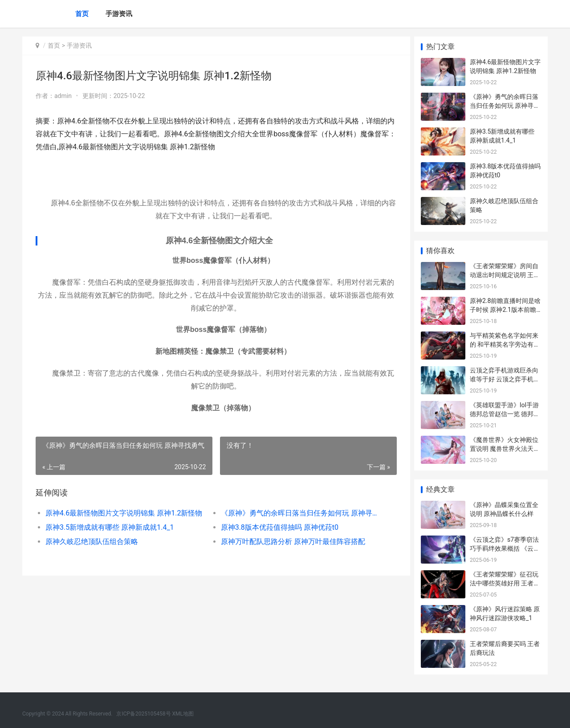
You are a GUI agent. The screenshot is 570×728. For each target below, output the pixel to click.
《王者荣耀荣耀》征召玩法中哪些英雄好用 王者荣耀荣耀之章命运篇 (505, 583)
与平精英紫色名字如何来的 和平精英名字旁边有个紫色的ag (505, 344)
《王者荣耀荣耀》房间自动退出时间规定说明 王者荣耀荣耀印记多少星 (505, 275)
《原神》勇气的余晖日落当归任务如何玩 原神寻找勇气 (296, 513)
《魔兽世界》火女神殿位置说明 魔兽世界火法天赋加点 (505, 448)
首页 (82, 14)
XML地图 (183, 714)
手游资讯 (119, 14)
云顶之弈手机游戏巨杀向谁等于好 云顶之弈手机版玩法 (505, 379)
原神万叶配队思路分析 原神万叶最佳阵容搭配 (290, 542)
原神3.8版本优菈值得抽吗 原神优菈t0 (277, 527)
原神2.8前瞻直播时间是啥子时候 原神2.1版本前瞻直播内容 (505, 309)
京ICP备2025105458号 (143, 714)
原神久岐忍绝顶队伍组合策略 (92, 542)
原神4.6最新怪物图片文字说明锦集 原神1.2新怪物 (123, 513)
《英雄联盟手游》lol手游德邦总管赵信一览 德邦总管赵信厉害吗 (505, 414)
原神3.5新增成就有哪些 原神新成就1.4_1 (110, 527)
